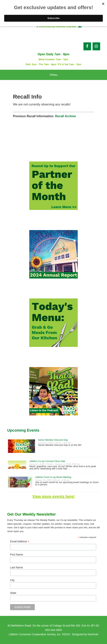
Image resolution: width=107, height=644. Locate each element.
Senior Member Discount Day (53, 440)
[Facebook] (87, 46)
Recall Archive (66, 116)
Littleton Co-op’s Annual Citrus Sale (47, 461)
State (13, 593)
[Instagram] (96, 46)
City (12, 580)
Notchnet (93, 634)
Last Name (17, 567)
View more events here (53, 496)
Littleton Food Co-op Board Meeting (53, 477)
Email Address (20, 542)
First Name (17, 555)
